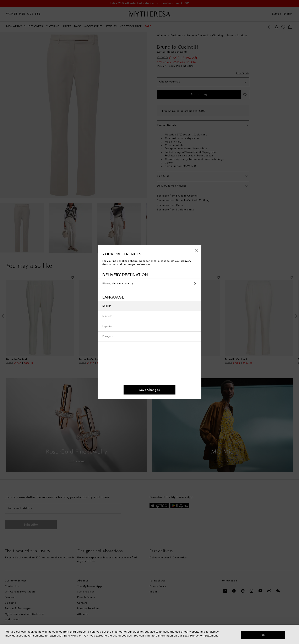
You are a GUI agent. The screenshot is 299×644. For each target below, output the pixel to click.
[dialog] (149, 634)
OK (263, 635)
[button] (197, 250)
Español (107, 326)
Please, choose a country (149, 284)
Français (107, 337)
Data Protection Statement (200, 636)
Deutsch (107, 316)
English (107, 306)
